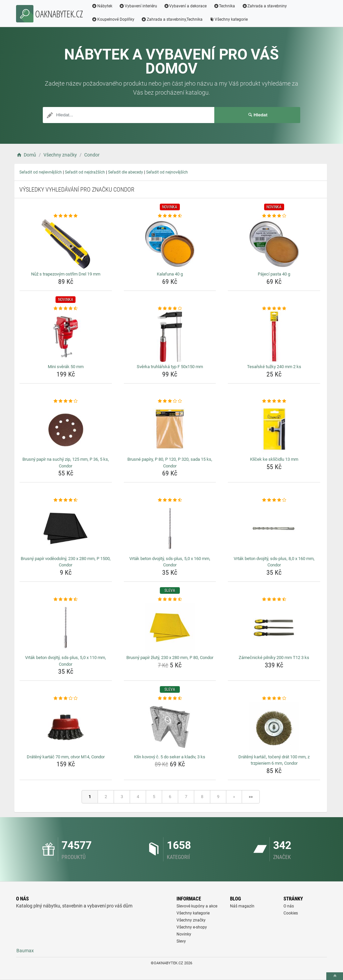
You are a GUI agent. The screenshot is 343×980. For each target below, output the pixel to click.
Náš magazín (242, 906)
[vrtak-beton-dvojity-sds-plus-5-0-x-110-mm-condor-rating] (66, 600)
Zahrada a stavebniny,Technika (172, 19)
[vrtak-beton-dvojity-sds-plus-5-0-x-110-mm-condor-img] (66, 628)
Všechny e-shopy (192, 927)
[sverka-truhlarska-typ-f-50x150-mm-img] (170, 337)
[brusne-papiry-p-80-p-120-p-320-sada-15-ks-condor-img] (170, 429)
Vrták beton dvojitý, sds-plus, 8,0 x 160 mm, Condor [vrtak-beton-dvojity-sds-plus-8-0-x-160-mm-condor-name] (274, 562)
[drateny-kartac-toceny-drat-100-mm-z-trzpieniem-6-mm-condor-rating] (274, 698)
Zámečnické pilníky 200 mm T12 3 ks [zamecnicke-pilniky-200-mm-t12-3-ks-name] (274, 658)
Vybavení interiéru (138, 6)
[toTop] (335, 976)
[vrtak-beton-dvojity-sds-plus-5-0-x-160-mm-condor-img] (170, 529)
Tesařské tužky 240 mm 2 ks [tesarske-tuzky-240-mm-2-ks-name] (274, 367)
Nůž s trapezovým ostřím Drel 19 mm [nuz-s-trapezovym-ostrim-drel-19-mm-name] (66, 274)
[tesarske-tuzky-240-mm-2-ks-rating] (274, 309)
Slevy (181, 941)
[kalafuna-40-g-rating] (170, 216)
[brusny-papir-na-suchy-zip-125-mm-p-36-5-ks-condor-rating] (66, 401)
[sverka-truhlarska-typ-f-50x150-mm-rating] (170, 309)
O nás (289, 906)
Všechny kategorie (229, 19)
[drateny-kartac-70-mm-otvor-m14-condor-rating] (66, 698)
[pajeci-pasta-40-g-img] (274, 244)
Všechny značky (191, 920)
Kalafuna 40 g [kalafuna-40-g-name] (170, 274)
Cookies (291, 913)
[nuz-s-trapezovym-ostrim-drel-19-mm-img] (66, 244)
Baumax (25, 951)
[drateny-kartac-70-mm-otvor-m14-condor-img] (66, 727)
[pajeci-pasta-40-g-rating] (274, 216)
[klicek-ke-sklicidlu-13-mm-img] (274, 429)
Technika (224, 6)
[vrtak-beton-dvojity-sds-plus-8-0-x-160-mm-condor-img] (274, 529)
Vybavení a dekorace (185, 6)
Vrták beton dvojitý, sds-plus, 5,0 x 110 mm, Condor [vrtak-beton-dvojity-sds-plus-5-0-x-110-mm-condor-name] (66, 661)
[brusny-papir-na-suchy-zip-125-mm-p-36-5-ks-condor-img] (66, 429)
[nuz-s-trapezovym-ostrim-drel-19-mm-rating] (66, 216)
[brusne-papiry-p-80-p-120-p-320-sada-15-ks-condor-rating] (170, 401)
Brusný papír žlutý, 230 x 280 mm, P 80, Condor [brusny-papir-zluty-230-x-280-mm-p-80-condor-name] (170, 658)
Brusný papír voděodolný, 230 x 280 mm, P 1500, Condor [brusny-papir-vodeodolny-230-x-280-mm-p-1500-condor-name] (66, 562)
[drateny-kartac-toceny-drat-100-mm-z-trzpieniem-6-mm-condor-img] (274, 727)
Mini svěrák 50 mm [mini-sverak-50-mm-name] (66, 367)
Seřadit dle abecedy (126, 172)
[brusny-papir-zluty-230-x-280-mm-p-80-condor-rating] (170, 600)
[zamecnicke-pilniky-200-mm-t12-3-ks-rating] (274, 600)
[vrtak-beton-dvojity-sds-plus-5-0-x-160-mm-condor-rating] (170, 500)
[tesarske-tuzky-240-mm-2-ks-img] (274, 337)
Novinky (184, 934)
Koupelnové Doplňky (113, 19)
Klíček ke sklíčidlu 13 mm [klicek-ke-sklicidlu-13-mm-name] (274, 459)
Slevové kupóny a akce (197, 906)
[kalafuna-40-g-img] (170, 244)
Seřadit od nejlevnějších (41, 172)
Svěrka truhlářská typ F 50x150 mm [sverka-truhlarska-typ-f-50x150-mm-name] (170, 367)
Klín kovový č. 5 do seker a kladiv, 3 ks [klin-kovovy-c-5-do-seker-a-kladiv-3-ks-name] (170, 757)
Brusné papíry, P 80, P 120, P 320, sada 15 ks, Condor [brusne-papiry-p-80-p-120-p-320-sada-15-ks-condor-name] (170, 463)
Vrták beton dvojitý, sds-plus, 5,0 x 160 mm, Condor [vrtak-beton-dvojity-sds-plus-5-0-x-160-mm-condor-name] (170, 562)
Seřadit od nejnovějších (167, 172)
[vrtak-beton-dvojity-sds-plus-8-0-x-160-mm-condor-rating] (274, 500)
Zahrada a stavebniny (264, 6)
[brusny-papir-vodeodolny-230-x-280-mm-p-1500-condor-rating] (66, 500)
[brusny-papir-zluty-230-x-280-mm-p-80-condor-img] (170, 628)
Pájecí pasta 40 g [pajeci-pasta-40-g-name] (274, 274)
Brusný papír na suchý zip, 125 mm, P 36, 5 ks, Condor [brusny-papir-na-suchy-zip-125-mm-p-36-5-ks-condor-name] (66, 463)
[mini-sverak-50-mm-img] (66, 337)
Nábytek (102, 6)
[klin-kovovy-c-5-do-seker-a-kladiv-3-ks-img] (170, 727)
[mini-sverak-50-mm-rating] (66, 309)
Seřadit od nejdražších (85, 172)
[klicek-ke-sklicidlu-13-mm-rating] (274, 401)
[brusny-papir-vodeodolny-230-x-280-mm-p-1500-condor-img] (66, 529)
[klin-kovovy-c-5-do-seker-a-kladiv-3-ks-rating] (170, 698)
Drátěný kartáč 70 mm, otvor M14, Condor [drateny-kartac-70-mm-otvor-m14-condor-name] (66, 757)
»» (251, 797)
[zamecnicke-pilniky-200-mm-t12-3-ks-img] (274, 628)
